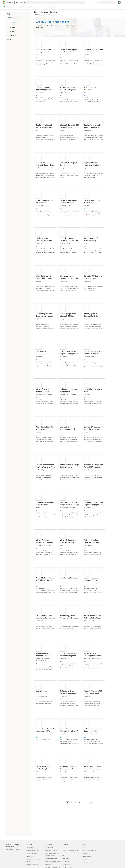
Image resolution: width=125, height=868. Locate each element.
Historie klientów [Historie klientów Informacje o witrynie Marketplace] (10, 857)
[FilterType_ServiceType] (8, 35)
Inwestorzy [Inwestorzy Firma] (85, 860)
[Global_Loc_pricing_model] (8, 40)
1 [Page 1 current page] (67, 803)
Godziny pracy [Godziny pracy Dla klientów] (29, 847)
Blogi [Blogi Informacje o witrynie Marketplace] (7, 854)
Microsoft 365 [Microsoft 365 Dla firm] (66, 861)
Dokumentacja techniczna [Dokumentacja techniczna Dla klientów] (32, 854)
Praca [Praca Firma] (84, 847)
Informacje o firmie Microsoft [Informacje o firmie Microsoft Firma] (89, 851)
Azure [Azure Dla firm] (64, 855)
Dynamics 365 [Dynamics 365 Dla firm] (66, 858)
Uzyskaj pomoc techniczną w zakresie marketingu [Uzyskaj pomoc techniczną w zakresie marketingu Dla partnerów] (52, 854)
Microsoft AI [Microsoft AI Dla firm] (65, 847)
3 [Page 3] (75, 803)
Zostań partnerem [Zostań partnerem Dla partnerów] (49, 847)
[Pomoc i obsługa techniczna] (90, 2)
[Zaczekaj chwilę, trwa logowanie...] (119, 2)
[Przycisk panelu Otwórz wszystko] (8, 7)
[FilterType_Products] (8, 27)
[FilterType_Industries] (8, 31)
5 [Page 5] (83, 803)
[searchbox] (20, 18)
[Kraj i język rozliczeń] (107, 2)
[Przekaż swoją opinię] (86, 2)
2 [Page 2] (71, 803)
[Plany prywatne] (98, 2)
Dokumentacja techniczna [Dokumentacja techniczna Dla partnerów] (51, 858)
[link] (45, 58)
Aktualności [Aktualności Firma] (85, 854)
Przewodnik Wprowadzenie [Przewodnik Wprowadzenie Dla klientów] (32, 851)
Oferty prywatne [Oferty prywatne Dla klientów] (30, 857)
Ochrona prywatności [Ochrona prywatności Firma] (87, 857)
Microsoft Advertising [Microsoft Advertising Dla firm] (67, 864)
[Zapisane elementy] (94, 2)
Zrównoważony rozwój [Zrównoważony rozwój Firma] (88, 863)
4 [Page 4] (79, 803)
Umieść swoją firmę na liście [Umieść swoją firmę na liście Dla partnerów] (52, 851)
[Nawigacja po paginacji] (80, 804)
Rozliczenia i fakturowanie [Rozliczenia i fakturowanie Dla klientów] (32, 864)
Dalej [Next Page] (89, 803)
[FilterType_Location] (8, 23)
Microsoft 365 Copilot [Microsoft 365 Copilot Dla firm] (68, 867)
